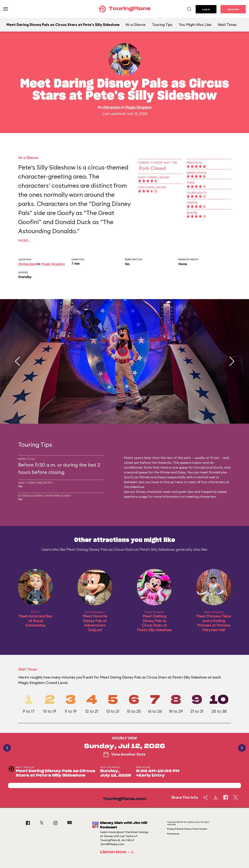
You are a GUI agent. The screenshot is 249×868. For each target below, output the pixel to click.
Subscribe (233, 9)
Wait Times (227, 25)
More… (24, 240)
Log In (206, 9)
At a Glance (136, 25)
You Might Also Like (195, 25)
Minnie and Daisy (173, 472)
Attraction (112, 107)
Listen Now (118, 852)
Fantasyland (27, 264)
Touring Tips (162, 25)
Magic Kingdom (138, 107)
